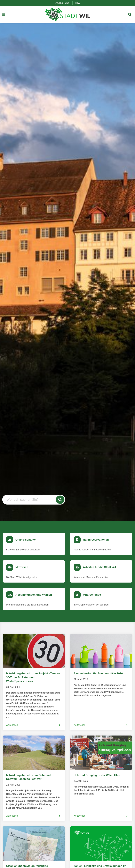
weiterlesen (12, 725)
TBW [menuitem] (79, 3)
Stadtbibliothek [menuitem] (64, 3)
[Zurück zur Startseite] (68, 15)
